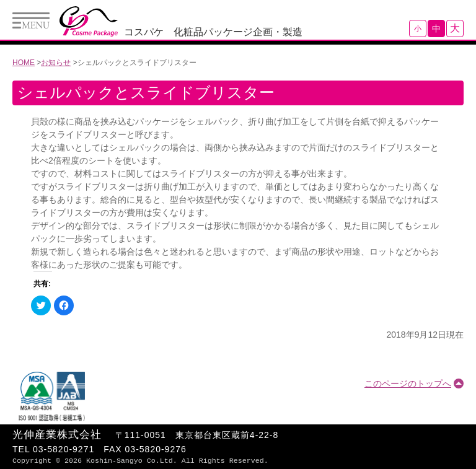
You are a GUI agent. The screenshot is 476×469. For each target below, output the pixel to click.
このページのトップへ (408, 384)
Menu (31, 20)
